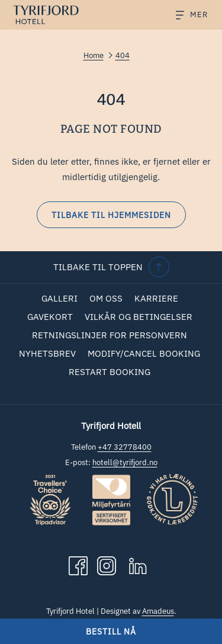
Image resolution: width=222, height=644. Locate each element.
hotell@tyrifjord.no (125, 462)
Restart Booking (110, 372)
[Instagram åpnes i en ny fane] (107, 565)
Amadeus (158, 611)
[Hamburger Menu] (187, 15)
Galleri (59, 298)
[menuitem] (59, 299)
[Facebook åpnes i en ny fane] (78, 565)
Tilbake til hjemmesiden (111, 215)
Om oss (106, 298)
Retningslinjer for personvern (110, 335)
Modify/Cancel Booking (144, 353)
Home (94, 55)
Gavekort (50, 317)
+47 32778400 (125, 447)
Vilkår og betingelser (139, 317)
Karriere (156, 298)
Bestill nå (111, 632)
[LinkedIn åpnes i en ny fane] (138, 565)
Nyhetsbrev (47, 353)
